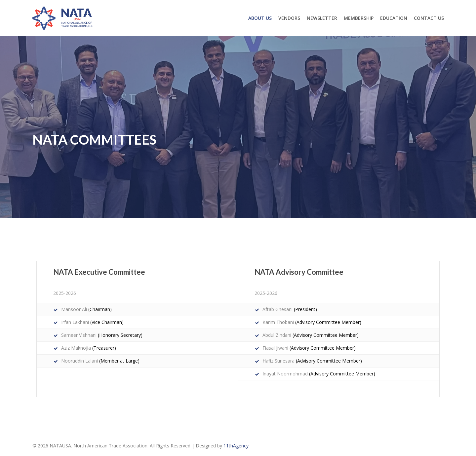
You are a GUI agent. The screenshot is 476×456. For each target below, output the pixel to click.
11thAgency (236, 446)
